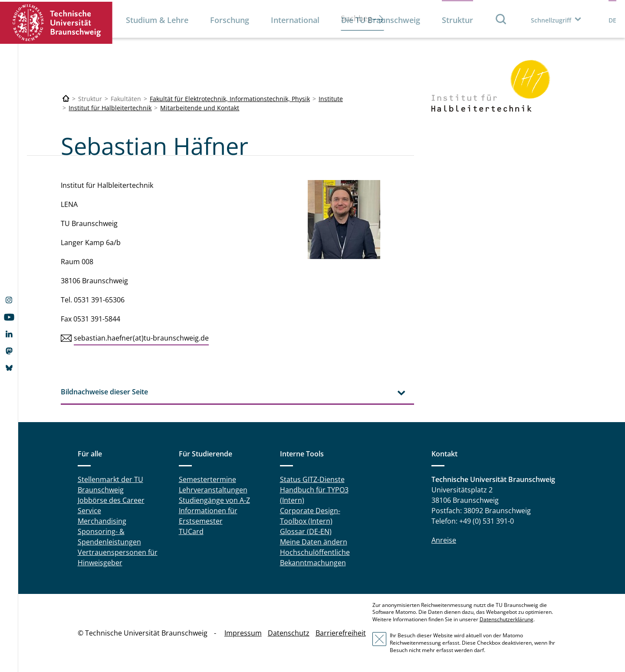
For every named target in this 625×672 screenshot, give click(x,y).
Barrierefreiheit (341, 633)
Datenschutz (289, 633)
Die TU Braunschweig (381, 20)
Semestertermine (207, 479)
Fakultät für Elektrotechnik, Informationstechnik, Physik (230, 99)
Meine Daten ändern (314, 542)
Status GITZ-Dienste (312, 479)
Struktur (457, 20)
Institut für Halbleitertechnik (110, 108)
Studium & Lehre (157, 20)
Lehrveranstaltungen (213, 490)
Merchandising (102, 521)
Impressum (243, 633)
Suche (501, 19)
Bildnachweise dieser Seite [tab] (104, 392)
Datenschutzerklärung (507, 619)
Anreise (444, 540)
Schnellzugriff (551, 20)
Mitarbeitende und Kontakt (200, 108)
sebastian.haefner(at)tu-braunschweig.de (141, 338)
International (295, 20)
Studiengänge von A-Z (214, 500)
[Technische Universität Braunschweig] (66, 99)
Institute (331, 99)
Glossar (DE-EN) (306, 531)
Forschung (230, 20)
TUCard (191, 531)
